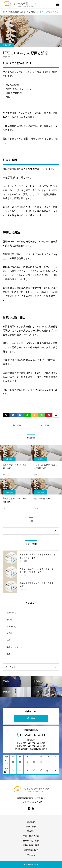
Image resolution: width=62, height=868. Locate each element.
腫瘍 (8, 654)
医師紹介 (31, 822)
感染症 (9, 633)
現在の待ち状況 (31, 850)
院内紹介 (31, 831)
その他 (9, 619)
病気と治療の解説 (31, 845)
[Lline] (28, 415)
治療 (8, 640)
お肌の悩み (7, 45)
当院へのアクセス (31, 836)
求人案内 (31, 718)
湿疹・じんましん (14, 647)
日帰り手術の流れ (31, 841)
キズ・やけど (12, 626)
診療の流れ (31, 826)
